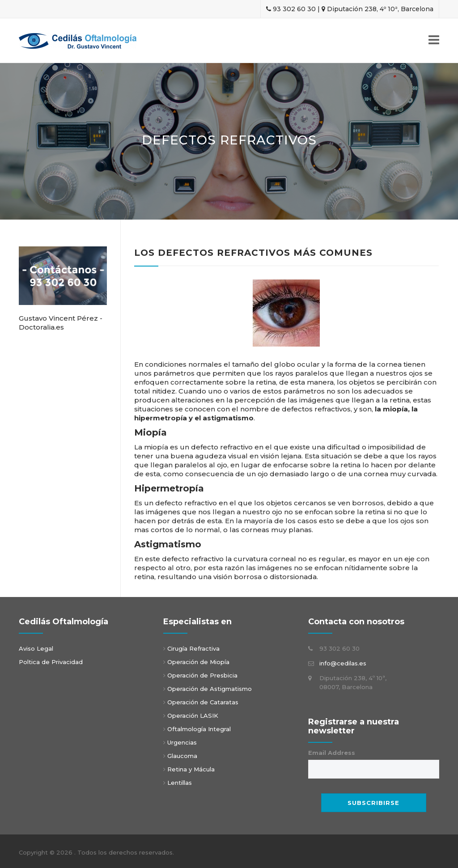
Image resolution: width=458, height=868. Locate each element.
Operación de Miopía (198, 662)
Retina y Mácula (190, 769)
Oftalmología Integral (198, 729)
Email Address (332, 753)
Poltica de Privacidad (51, 662)
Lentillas (179, 783)
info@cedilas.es (343, 663)
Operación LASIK (193, 716)
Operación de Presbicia (202, 675)
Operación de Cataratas (202, 702)
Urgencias (181, 742)
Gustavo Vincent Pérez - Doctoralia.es (61, 323)
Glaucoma (181, 756)
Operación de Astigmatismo (210, 689)
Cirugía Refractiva (193, 648)
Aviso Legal (36, 648)
